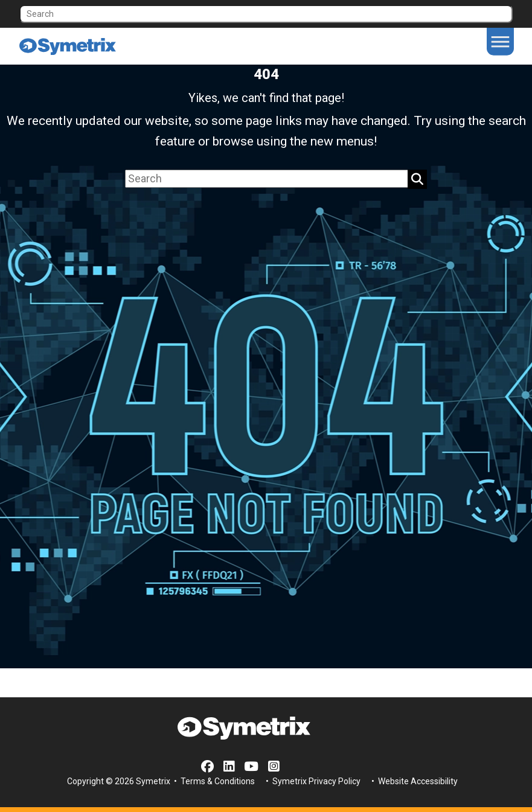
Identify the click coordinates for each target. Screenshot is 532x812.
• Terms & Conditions (213, 781)
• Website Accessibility (414, 781)
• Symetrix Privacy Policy (312, 781)
